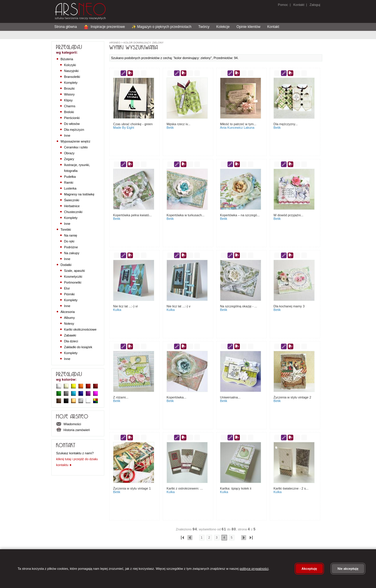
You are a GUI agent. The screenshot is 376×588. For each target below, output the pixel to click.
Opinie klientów (248, 27)
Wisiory (69, 94)
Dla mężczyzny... (286, 124)
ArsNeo (115, 43)
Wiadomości (69, 424)
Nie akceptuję (348, 569)
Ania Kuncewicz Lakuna (237, 128)
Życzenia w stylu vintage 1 (132, 488)
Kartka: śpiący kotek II (236, 488)
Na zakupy (72, 253)
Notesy (69, 324)
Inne (67, 135)
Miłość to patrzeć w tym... (238, 124)
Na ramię (71, 235)
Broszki (69, 88)
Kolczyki (70, 65)
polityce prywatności (254, 569)
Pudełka (70, 177)
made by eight (124, 128)
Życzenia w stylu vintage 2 (292, 397)
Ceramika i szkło (76, 147)
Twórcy (204, 27)
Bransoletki (72, 77)
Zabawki (70, 335)
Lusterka (70, 188)
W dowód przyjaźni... (288, 215)
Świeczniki (72, 200)
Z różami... (121, 397)
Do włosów (72, 124)
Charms (70, 106)
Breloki (69, 112)
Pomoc (283, 5)
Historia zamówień (73, 430)
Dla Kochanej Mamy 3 (289, 306)
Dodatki (66, 265)
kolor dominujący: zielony (143, 43)
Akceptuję (309, 569)
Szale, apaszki (74, 271)
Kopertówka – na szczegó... (240, 215)
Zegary (69, 159)
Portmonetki (73, 282)
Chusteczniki (73, 212)
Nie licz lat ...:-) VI (125, 306)
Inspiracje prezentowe (104, 27)
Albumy (69, 318)
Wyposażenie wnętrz (75, 141)
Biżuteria (67, 59)
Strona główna (66, 27)
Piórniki (69, 294)
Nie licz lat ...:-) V (178, 306)
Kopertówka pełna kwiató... (132, 215)
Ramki (69, 182)
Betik (170, 128)
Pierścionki (72, 118)
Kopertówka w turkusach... (186, 215)
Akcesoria (68, 312)
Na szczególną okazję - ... (239, 306)
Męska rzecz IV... (178, 124)
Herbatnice (72, 206)
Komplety (71, 83)
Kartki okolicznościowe (80, 329)
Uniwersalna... (230, 397)
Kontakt (299, 5)
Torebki (66, 229)
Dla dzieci (71, 341)
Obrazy (69, 153)
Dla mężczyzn (74, 130)
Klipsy (68, 100)
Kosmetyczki (73, 277)
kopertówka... (176, 397)
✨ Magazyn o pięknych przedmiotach (161, 27)
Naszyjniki (71, 71)
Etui (67, 288)
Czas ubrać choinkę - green (133, 124)
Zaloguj (314, 5)
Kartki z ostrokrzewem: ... (185, 488)
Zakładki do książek (78, 347)
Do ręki (69, 241)
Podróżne (71, 247)
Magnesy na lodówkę (79, 194)
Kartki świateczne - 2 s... (291, 488)
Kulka (117, 310)
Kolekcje (223, 27)
